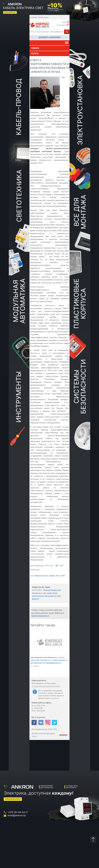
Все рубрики (57, 32)
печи (58, 576)
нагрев (52, 576)
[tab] (49, 48)
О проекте (33, 17)
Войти (58, 613)
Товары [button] (35, 48)
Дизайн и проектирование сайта (43, 735)
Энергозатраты (41, 576)
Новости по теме (41, 587)
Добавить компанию (50, 37)
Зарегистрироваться (40, 616)
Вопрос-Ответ (43, 17)
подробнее (55, 698)
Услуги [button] (35, 54)
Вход (64, 22)
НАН (63, 576)
